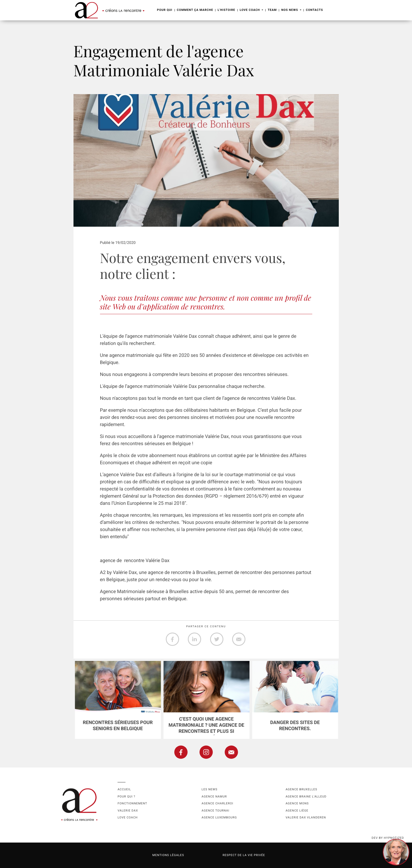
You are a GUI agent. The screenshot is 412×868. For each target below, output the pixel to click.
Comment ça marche (195, 10)
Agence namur (214, 797)
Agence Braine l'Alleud (306, 797)
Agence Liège (297, 811)
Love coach (128, 817)
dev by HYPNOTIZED (388, 838)
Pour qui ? (126, 797)
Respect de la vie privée (244, 855)
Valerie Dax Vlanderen (306, 817)
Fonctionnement (132, 803)
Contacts (314, 10)
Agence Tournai (216, 811)
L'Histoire (226, 10)
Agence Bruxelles (301, 789)
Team (272, 10)
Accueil (124, 789)
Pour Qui (165, 10)
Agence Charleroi (217, 803)
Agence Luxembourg (219, 817)
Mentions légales (168, 855)
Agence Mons (297, 803)
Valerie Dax (128, 811)
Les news (210, 789)
